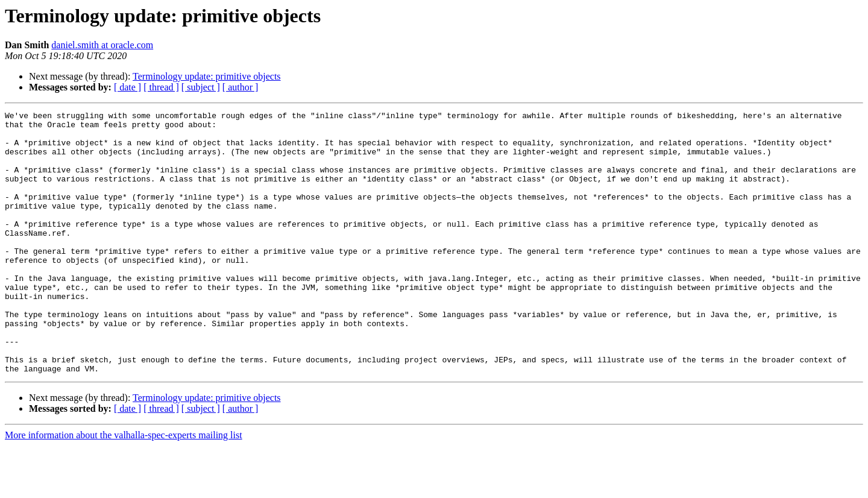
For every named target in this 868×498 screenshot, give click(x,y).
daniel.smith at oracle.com (102, 45)
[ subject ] (201, 87)
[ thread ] (161, 87)
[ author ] (241, 87)
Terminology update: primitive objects (207, 76)
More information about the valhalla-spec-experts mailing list (124, 487)
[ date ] (127, 87)
